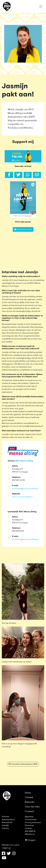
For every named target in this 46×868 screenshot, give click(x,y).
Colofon (5, 828)
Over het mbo (32, 807)
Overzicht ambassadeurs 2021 (23, 764)
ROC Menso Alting (24, 461)
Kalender (30, 802)
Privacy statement (33, 823)
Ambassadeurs (8, 820)
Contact (29, 811)
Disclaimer (29, 825)
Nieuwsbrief (7, 823)
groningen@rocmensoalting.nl (25, 489)
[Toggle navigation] (41, 6)
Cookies (28, 828)
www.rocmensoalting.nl (22, 497)
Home (28, 793)
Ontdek (29, 798)
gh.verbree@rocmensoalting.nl (25, 539)
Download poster (23, 229)
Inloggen (30, 840)
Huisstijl (5, 825)
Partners (6, 817)
